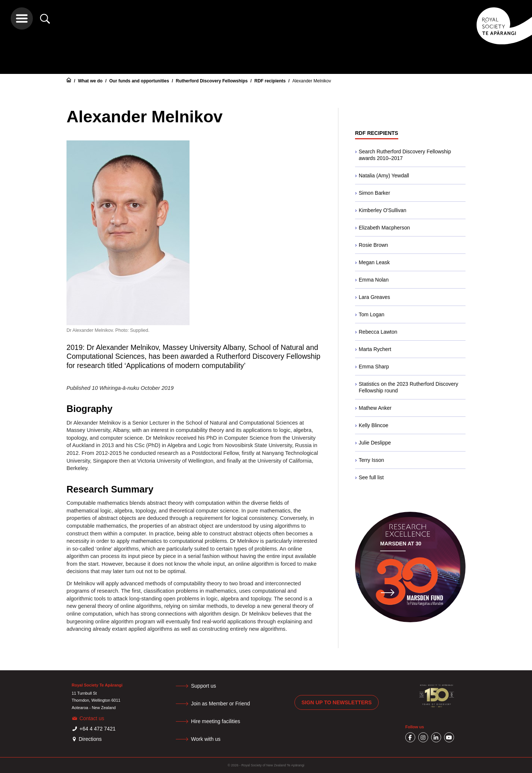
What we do (91, 81)
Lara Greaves (374, 297)
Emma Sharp (374, 367)
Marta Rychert (375, 349)
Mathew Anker (375, 408)
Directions (90, 739)
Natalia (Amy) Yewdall (384, 176)
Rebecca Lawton (378, 332)
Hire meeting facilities (216, 721)
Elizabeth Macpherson (384, 228)
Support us (204, 686)
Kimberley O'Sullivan (383, 210)
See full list (371, 477)
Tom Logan (371, 314)
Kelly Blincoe (374, 425)
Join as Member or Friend (221, 704)
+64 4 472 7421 (98, 729)
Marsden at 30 (401, 544)
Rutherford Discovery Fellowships (212, 81)
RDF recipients (270, 81)
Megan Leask (374, 262)
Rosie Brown (373, 245)
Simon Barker (374, 193)
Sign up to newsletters (337, 702)
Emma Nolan (374, 280)
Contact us (92, 718)
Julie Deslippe (375, 443)
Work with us (206, 739)
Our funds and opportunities (140, 81)
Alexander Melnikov (312, 81)
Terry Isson (371, 460)
